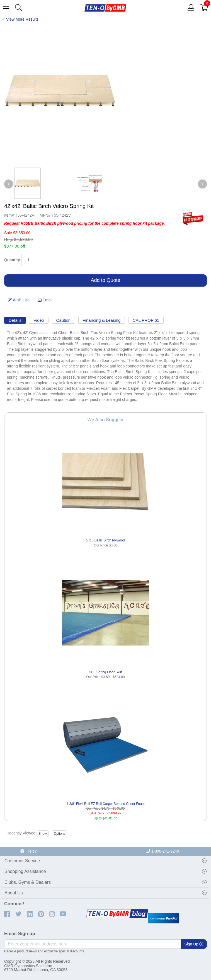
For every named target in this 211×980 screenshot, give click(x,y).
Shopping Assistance (25, 871)
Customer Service (22, 861)
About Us (14, 893)
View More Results (22, 19)
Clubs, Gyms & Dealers (28, 882)
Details (15, 320)
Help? (28, 851)
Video (39, 320)
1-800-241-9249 (163, 851)
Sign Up (194, 944)
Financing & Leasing (102, 320)
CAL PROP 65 (146, 320)
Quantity (12, 260)
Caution (64, 320)
